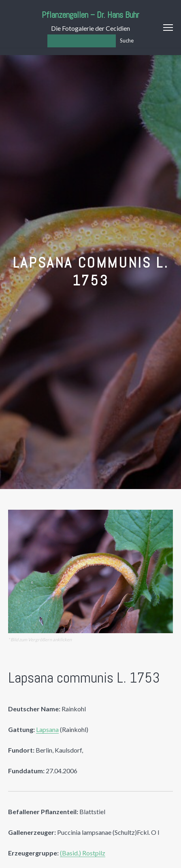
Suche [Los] (127, 40)
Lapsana (47, 729)
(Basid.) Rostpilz (83, 853)
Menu (168, 28)
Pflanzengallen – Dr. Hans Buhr (90, 15)
